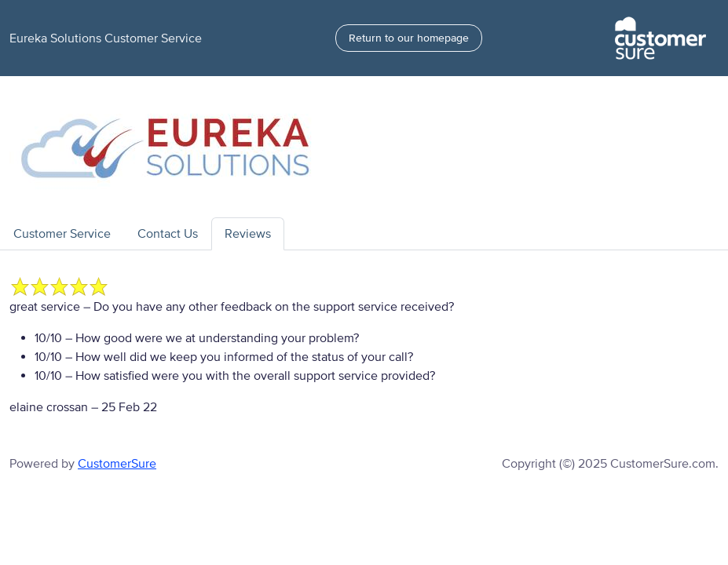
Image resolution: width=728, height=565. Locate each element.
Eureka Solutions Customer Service (106, 38)
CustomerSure (117, 464)
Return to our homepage (409, 38)
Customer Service (62, 234)
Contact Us (168, 234)
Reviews (248, 234)
